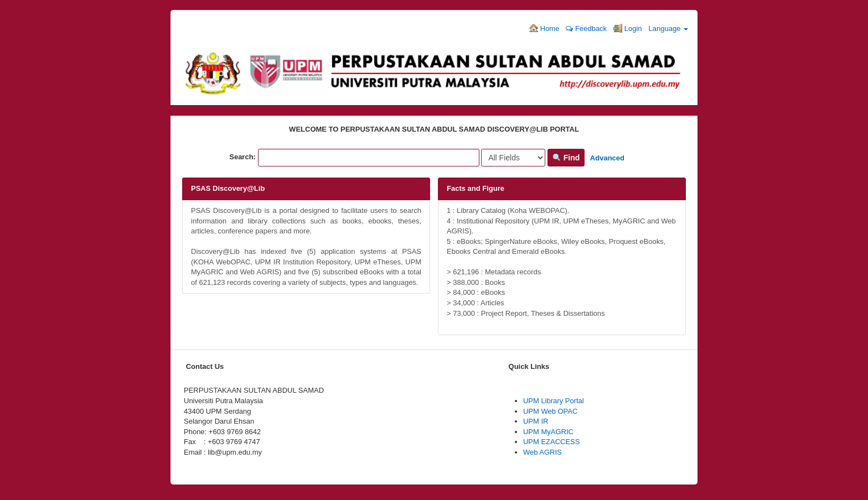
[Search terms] (369, 158)
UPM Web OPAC (550, 411)
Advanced (607, 158)
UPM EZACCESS (552, 442)
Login (627, 28)
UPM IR (536, 421)
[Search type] (513, 158)
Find (566, 158)
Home (544, 28)
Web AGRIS (542, 452)
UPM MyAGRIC (548, 432)
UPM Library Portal (554, 401)
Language (668, 28)
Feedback (586, 28)
